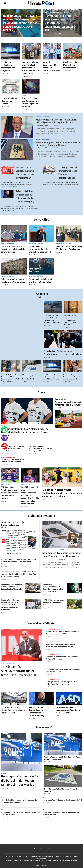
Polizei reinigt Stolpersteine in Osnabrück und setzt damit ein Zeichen (62, 353)
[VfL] (5, 438)
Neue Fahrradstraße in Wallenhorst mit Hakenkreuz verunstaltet (62, 790)
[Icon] (14, 233)
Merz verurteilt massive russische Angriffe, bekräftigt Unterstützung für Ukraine (58, 121)
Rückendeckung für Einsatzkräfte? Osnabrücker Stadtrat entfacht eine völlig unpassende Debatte (19, 562)
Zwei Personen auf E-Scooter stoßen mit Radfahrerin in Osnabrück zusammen (52, 319)
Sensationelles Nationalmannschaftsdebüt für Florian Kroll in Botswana (68, 402)
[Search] (78, 3)
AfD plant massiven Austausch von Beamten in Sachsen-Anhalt (68, 710)
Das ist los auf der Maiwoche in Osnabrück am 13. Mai (62, 800)
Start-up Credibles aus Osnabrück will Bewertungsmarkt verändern (30, 102)
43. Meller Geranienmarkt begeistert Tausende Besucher (51, 66)
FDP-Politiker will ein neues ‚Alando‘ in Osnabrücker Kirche (53, 603)
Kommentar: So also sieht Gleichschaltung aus (13, 524)
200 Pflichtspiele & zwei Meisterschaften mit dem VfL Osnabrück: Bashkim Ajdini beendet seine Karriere (30, 496)
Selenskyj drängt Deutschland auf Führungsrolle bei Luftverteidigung (25, 197)
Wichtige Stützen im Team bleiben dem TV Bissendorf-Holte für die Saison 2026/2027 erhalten (25, 432)
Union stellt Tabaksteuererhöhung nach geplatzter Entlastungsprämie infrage (60, 645)
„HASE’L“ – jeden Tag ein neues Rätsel (10, 101)
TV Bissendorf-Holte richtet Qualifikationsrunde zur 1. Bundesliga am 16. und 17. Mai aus (62, 493)
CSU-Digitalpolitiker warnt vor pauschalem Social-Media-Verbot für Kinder (61, 683)
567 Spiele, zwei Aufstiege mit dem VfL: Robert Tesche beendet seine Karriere (10, 493)
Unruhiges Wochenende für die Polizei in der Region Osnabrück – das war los (20, 781)
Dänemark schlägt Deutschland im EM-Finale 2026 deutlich (12, 461)
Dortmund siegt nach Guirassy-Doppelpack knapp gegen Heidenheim (12, 449)
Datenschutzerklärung (46, 857)
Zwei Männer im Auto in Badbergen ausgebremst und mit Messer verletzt (51, 377)
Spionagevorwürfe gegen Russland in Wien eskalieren (14, 281)
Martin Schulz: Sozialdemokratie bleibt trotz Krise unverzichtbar (25, 173)
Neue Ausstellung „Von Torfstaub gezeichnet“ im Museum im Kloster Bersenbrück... (31, 68)
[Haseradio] (5, 446)
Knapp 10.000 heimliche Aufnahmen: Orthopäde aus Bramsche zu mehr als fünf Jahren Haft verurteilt (10, 378)
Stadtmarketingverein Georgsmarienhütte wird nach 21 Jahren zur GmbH (72, 377)
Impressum (34, 857)
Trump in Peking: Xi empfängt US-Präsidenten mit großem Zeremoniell (40, 249)
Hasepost (8, 34)
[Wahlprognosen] (5, 421)
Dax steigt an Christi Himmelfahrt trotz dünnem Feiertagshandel (68, 173)
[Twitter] (42, 849)
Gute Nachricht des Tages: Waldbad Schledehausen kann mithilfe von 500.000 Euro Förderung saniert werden (21, 23)
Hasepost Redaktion (44, 125)
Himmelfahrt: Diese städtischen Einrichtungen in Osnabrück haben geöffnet (71, 320)
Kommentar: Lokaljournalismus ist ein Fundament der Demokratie (62, 554)
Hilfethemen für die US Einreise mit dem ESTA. (37, 861)
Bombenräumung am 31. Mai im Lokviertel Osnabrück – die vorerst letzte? (21, 814)
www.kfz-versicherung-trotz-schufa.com (65, 861)
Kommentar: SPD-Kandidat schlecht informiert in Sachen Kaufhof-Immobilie (12, 587)
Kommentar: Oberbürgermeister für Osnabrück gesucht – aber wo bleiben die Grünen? (53, 588)
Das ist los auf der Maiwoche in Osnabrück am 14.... (72, 65)
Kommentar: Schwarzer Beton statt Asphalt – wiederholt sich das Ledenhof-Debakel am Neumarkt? (10, 605)
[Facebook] (34, 849)
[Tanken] (5, 430)
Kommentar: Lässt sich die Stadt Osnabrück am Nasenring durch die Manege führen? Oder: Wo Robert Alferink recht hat (18, 574)
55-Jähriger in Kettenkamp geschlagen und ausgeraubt (8, 66)
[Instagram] (49, 849)
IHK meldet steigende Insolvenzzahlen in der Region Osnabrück (29, 377)
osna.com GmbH (23, 857)
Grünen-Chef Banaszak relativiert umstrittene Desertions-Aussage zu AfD (63, 633)
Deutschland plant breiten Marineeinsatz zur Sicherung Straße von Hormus (58, 144)
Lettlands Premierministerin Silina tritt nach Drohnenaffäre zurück (62, 658)
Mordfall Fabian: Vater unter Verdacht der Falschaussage (69, 248)
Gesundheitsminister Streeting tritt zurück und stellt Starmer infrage (63, 670)
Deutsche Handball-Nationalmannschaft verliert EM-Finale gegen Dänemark (41, 449)
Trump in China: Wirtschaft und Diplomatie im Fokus (41, 281)
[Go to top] (41, 865)
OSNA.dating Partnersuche (13, 861)
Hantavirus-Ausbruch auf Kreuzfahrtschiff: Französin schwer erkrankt (13, 249)
